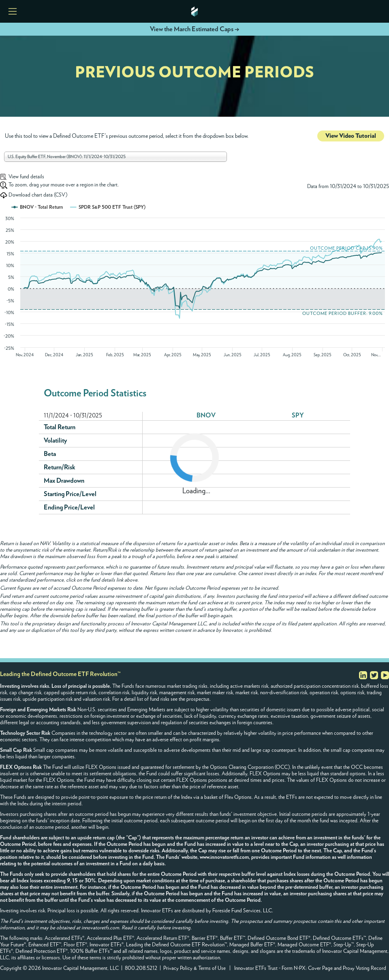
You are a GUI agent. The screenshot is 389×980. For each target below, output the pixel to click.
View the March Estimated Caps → (194, 29)
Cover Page (320, 968)
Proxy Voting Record (364, 968)
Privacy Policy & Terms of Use (194, 968)
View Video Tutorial (351, 136)
